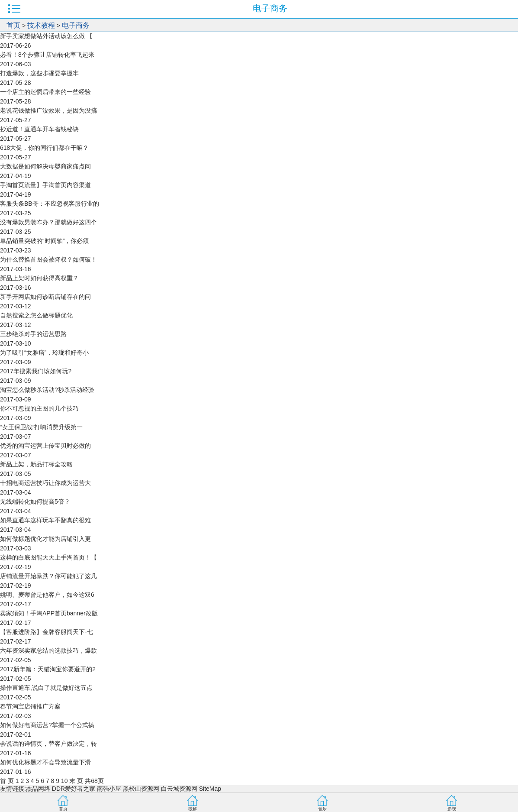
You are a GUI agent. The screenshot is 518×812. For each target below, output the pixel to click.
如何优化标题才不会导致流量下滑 (45, 762)
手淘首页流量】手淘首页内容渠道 (45, 185)
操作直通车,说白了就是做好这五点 (46, 688)
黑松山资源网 (141, 789)
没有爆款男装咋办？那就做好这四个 (48, 222)
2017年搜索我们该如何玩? (36, 371)
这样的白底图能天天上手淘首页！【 (48, 557)
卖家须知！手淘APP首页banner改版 (49, 613)
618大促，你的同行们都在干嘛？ (44, 148)
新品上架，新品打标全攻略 (36, 464)
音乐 (322, 809)
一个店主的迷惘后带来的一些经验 (45, 92)
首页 (13, 25)
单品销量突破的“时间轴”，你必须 (44, 241)
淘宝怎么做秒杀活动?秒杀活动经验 (47, 390)
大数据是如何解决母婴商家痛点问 (45, 166)
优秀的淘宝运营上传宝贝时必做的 (45, 446)
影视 (452, 809)
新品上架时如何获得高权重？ (39, 278)
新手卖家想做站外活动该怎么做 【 (46, 36)
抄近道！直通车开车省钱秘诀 (39, 129)
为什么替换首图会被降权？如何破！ (48, 259)
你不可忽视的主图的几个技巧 (39, 408)
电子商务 (76, 25)
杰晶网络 (38, 789)
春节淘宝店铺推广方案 (30, 706)
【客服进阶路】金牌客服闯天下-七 (47, 632)
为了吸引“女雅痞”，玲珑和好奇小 (44, 353)
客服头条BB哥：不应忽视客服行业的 (50, 204)
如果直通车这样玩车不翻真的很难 (45, 520)
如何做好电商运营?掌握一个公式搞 (47, 725)
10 (64, 781)
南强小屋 (109, 789)
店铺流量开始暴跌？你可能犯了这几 (48, 576)
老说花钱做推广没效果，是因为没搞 (48, 110)
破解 (193, 809)
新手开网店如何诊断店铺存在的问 (45, 297)
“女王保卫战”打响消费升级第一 (41, 427)
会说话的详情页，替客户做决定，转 (48, 744)
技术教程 (41, 25)
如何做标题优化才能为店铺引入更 (45, 539)
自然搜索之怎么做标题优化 (36, 315)
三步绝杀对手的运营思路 (33, 334)
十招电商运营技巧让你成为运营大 (45, 483)
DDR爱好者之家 (74, 789)
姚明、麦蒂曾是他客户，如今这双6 (47, 595)
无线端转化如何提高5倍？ (35, 501)
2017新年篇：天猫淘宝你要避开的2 (48, 669)
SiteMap (210, 789)
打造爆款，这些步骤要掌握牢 (39, 73)
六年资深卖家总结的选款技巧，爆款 (48, 650)
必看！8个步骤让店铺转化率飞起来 (47, 55)
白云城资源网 (179, 789)
